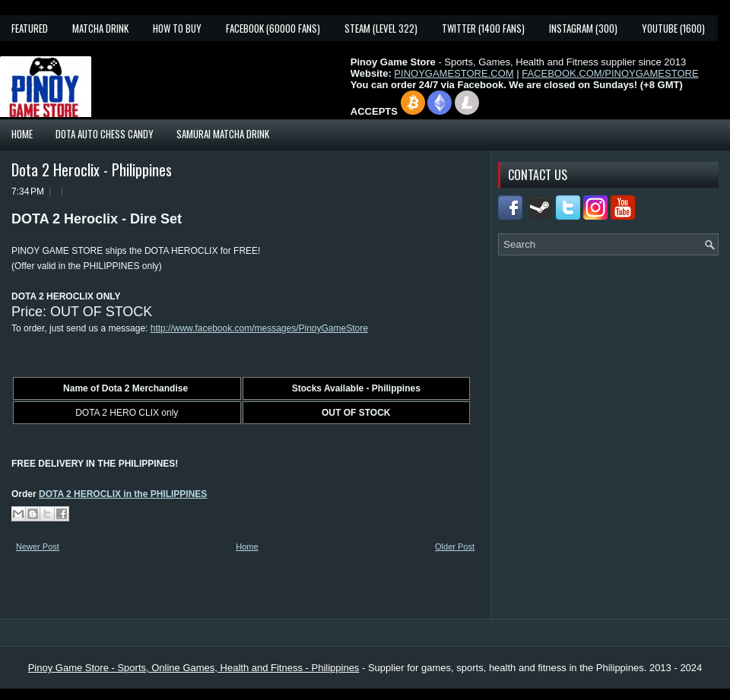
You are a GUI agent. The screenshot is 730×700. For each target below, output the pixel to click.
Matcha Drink (100, 28)
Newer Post (38, 546)
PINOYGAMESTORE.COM (454, 73)
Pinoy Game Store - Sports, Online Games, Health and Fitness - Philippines (194, 668)
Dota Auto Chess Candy (105, 134)
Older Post (455, 546)
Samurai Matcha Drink (223, 134)
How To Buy (177, 28)
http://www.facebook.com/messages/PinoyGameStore (259, 328)
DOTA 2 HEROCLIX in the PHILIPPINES (123, 494)
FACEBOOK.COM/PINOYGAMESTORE (610, 73)
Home (22, 134)
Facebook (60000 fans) (273, 28)
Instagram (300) (583, 28)
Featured (30, 28)
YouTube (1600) (673, 28)
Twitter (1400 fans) (483, 28)
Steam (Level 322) (381, 28)
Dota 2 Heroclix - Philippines (92, 169)
